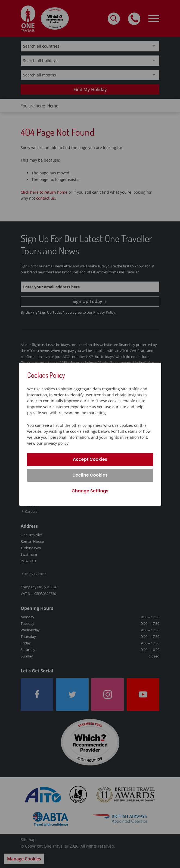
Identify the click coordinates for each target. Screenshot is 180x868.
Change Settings (90, 491)
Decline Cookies (90, 475)
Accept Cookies (90, 459)
